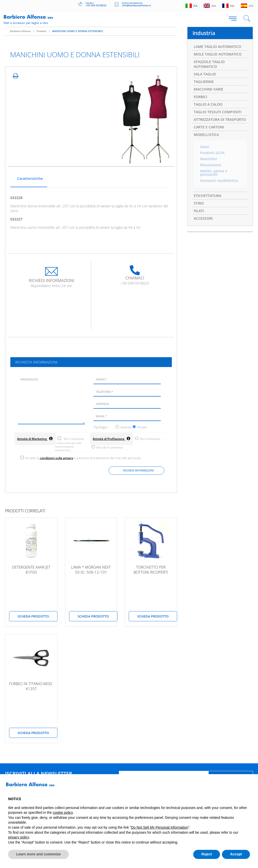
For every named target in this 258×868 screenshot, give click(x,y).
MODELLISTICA (206, 135)
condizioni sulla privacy (56, 458)
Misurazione (211, 165)
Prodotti (41, 31)
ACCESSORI (203, 218)
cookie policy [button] (63, 813)
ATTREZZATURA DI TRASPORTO (220, 119)
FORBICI (200, 97)
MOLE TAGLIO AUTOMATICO (218, 54)
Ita (190, 6)
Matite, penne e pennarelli (214, 173)
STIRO (199, 203)
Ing (209, 6)
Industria (204, 33)
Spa (247, 6)
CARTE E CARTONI (209, 127)
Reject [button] (207, 854)
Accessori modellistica (219, 181)
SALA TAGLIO (205, 74)
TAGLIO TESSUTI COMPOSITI (218, 112)
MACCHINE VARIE (208, 89)
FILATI (199, 211)
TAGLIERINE (204, 82)
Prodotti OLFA (212, 153)
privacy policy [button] (19, 837)
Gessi (205, 147)
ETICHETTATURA (207, 196)
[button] (247, 786)
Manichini (208, 159)
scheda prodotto (33, 616)
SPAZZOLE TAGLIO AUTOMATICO (209, 64)
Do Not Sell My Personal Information (159, 827)
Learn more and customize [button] (38, 854)
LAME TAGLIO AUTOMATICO (217, 47)
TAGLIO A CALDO (208, 104)
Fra (228, 6)
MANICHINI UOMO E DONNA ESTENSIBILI (78, 31)
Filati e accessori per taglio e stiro (26, 23)
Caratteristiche (30, 178)
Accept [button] (236, 854)
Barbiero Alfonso (20, 31)
